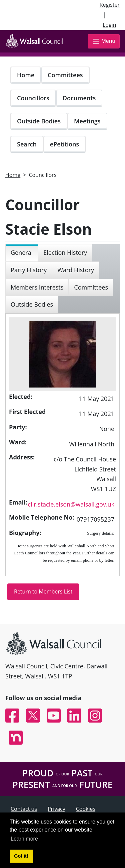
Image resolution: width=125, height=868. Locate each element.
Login (109, 25)
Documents (79, 98)
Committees (65, 75)
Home (26, 75)
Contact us (24, 809)
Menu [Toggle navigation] (104, 41)
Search (27, 144)
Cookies (86, 809)
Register (110, 5)
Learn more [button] (24, 839)
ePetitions (64, 144)
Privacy (56, 809)
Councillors (33, 98)
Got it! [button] (21, 856)
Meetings (87, 121)
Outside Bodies (39, 121)
